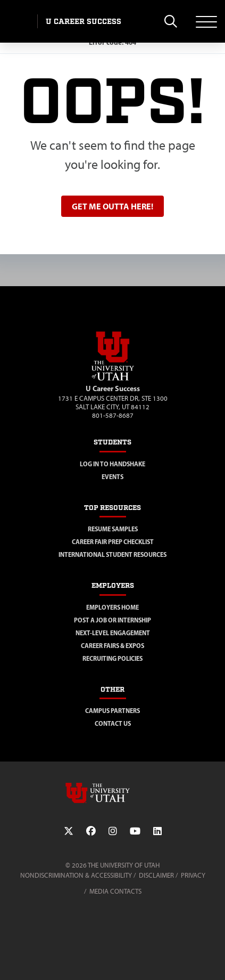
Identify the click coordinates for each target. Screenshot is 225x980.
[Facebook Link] (91, 831)
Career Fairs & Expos (112, 646)
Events (112, 477)
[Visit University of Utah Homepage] (19, 21)
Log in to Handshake (112, 464)
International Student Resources (112, 554)
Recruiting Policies (112, 658)
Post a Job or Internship (112, 620)
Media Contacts (115, 891)
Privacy (193, 875)
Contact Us (113, 723)
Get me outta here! (112, 206)
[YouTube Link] (135, 831)
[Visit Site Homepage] (113, 378)
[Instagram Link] (113, 831)
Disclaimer (156, 875)
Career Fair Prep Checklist (113, 542)
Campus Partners (112, 711)
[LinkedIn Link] (157, 831)
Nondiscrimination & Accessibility (76, 875)
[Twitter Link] (69, 831)
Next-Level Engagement (113, 633)
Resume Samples (113, 529)
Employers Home (112, 607)
